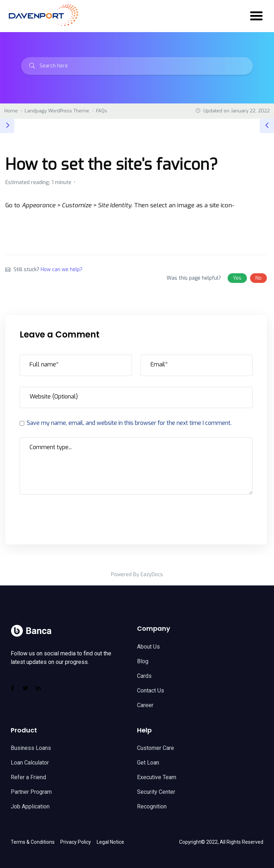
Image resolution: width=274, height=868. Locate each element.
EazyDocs (152, 575)
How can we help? (62, 270)
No (258, 278)
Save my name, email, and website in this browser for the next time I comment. (129, 423)
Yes (237, 278)
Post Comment (52, 514)
